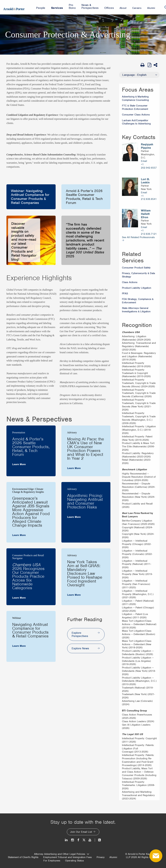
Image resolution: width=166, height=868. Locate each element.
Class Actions (130, 282)
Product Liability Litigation (137, 288)
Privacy (101, 857)
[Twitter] (84, 840)
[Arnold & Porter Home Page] (14, 7)
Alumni (113, 857)
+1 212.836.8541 (149, 198)
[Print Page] (143, 65)
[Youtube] (90, 840)
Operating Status (74, 861)
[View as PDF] (150, 65)
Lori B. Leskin (145, 181)
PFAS (125, 294)
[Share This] (157, 65)
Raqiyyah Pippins (147, 146)
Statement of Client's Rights (23, 857)
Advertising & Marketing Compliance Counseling (135, 98)
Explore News (80, 648)
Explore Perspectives (80, 634)
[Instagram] (73, 840)
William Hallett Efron (146, 214)
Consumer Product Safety (136, 268)
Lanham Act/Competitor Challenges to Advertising (136, 122)
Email (144, 161)
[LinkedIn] (66, 840)
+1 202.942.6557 (149, 166)
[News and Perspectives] (98, 840)
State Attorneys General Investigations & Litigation (136, 310)
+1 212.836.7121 (149, 232)
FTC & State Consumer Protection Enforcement (135, 107)
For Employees (52, 861)
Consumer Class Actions (136, 115)
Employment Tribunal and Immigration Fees (67, 857)
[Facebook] (78, 840)
